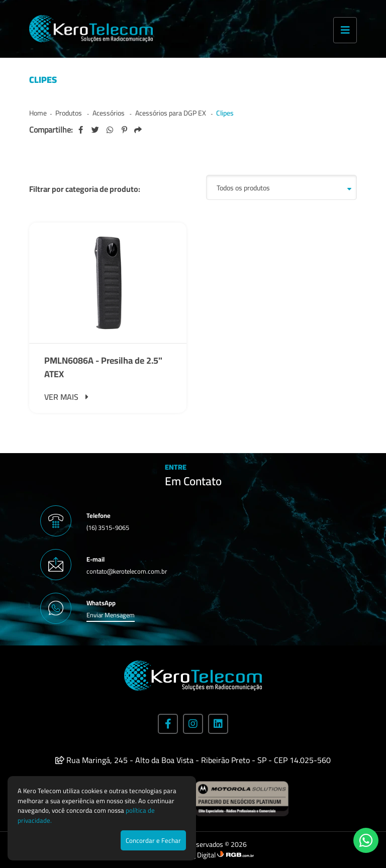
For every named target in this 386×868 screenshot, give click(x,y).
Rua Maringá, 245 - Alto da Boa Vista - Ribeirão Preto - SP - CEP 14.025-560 (193, 760)
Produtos (69, 113)
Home (38, 113)
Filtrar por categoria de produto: (85, 189)
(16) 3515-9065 (108, 527)
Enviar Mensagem (111, 615)
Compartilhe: (51, 130)
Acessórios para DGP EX (171, 113)
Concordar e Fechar (153, 840)
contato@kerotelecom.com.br (127, 571)
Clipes (225, 113)
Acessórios (109, 113)
